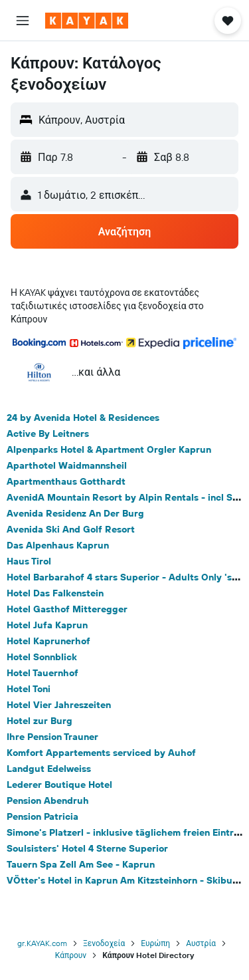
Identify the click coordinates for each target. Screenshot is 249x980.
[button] (23, 21)
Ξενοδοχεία (104, 943)
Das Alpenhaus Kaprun (58, 545)
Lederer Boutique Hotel (59, 785)
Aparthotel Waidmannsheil (67, 465)
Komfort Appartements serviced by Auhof (101, 753)
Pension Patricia (42, 816)
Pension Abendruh (48, 800)
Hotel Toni (29, 689)
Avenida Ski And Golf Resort (71, 529)
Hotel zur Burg (40, 721)
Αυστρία (201, 943)
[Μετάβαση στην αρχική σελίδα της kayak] (87, 21)
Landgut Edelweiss (49, 769)
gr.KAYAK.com (42, 943)
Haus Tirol (29, 561)
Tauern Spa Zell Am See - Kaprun (81, 864)
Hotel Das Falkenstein (55, 593)
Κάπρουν (71, 955)
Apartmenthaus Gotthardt (66, 481)
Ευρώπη (155, 943)
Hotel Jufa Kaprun (47, 625)
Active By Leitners (48, 433)
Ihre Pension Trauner (52, 737)
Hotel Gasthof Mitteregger (67, 609)
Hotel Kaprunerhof (48, 641)
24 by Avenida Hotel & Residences (83, 418)
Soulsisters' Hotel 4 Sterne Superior (87, 848)
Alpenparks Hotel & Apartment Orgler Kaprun (109, 449)
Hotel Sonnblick (42, 657)
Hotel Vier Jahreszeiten (59, 705)
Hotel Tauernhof (42, 673)
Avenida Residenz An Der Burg (75, 513)
